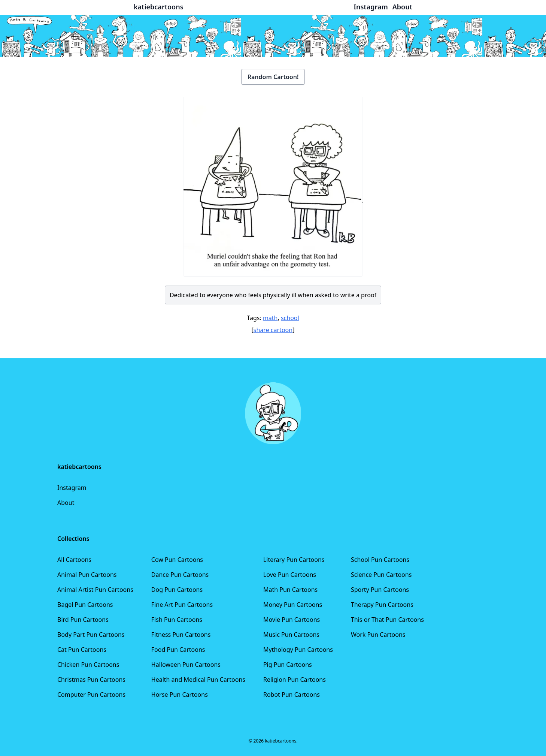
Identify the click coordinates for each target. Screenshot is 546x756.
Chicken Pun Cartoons (88, 665)
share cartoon (273, 330)
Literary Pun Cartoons (294, 560)
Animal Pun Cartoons (87, 575)
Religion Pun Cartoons (295, 680)
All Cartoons (74, 560)
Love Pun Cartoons (290, 575)
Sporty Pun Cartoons (380, 590)
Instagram (72, 488)
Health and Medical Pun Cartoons (198, 680)
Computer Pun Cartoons (91, 695)
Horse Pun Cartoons (180, 695)
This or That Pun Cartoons (387, 620)
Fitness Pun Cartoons (181, 635)
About (66, 503)
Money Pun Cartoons (293, 605)
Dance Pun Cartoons (180, 575)
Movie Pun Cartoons (292, 620)
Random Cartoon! (273, 77)
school (290, 318)
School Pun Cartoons (380, 560)
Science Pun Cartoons (381, 575)
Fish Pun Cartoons (177, 620)
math (270, 318)
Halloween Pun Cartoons (186, 665)
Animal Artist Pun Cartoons (95, 590)
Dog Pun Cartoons (177, 590)
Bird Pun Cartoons (83, 620)
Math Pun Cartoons (290, 590)
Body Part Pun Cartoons (91, 635)
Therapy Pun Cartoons (382, 605)
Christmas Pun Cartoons (91, 680)
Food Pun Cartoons (178, 650)
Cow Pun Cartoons (177, 560)
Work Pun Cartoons (378, 635)
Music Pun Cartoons (291, 635)
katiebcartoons (159, 7)
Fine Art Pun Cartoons (182, 605)
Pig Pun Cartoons (288, 665)
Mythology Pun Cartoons (298, 650)
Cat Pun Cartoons (82, 650)
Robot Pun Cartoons (292, 695)
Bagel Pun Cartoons (85, 605)
